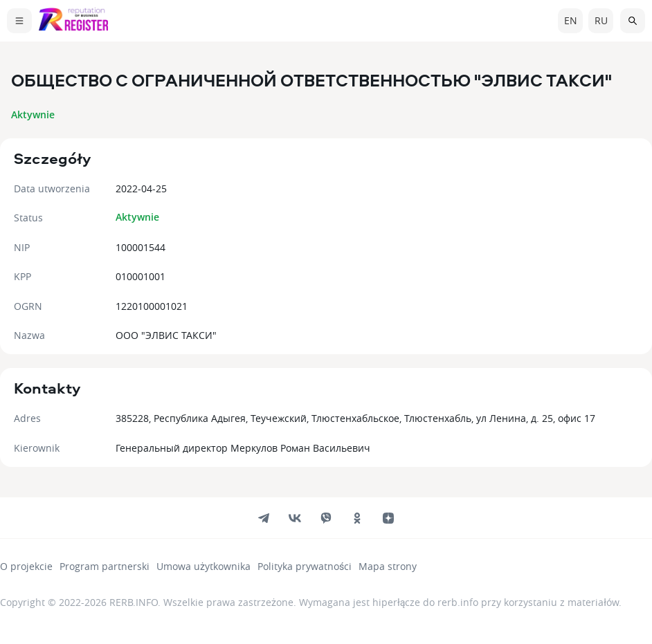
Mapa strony (388, 566)
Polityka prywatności (305, 566)
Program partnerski (105, 566)
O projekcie (26, 566)
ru (601, 20)
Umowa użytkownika (203, 566)
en (571, 20)
